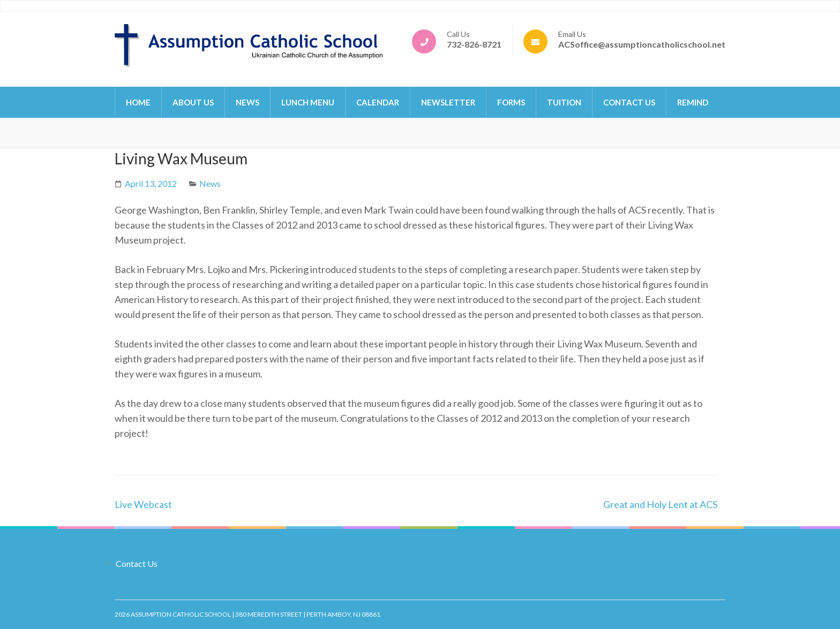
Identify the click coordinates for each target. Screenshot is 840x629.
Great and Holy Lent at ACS (660, 504)
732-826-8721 (474, 44)
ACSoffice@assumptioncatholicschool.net (642, 44)
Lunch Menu (308, 102)
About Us (193, 102)
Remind (693, 102)
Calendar (378, 102)
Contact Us (629, 102)
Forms (511, 102)
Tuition (564, 102)
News (247, 102)
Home (138, 102)
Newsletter (448, 102)
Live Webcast (143, 504)
